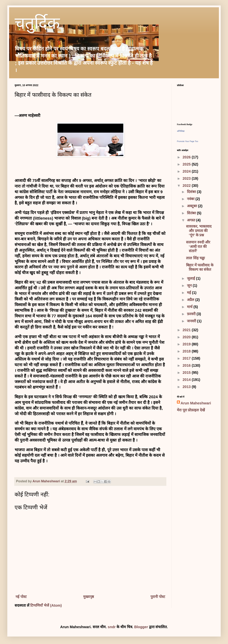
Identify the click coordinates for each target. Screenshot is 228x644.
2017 (187, 358)
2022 (187, 186)
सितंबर (192, 213)
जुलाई (192, 278)
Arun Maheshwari (196, 403)
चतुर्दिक (37, 25)
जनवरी (192, 321)
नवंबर (191, 199)
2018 (187, 351)
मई (190, 293)
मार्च (190, 307)
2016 (187, 365)
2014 (187, 380)
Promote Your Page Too (188, 141)
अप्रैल (191, 300)
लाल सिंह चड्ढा (195, 258)
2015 (187, 373)
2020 (187, 337)
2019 (187, 344)
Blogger (141, 627)
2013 (187, 387)
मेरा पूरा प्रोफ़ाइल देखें (191, 410)
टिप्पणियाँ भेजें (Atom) (46, 605)
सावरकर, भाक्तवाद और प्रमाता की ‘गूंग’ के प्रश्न (199, 231)
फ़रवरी (192, 314)
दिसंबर (192, 192)
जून (190, 285)
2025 (187, 164)
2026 (187, 157)
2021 (187, 330)
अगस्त (192, 220)
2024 (187, 171)
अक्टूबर (193, 206)
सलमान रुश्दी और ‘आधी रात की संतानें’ (198, 247)
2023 (187, 178)
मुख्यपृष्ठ (89, 597)
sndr (112, 627)
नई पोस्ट (21, 597)
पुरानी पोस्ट (158, 597)
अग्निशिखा (181, 131)
